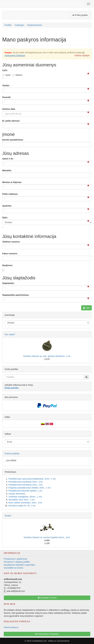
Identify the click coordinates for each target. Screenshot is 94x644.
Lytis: (5, 70)
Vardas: (6, 85)
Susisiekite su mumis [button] (47, 598)
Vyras (6, 75)
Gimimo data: (9, 109)
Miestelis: (7, 170)
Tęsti (86, 308)
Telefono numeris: (11, 242)
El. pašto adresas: (11, 121)
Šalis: (5, 218)
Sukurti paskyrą (11, 627)
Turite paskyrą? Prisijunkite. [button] (47, 634)
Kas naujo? (10, 334)
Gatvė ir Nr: (8, 159)
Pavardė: (7, 97)
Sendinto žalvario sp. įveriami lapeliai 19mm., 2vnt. (47, 537)
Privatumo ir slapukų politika (17, 562)
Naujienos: (8, 265)
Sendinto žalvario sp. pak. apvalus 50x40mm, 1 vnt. (47, 356)
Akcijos (8, 516)
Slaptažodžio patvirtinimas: (16, 295)
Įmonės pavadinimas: (13, 140)
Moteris (17, 75)
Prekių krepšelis (12, 454)
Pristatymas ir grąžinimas (15, 559)
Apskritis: (7, 206)
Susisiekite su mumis (14, 568)
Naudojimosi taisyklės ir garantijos (19, 565)
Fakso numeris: (10, 254)
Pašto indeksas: (10, 194)
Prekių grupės (80, 15)
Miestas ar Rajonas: (12, 182)
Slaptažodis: (8, 283)
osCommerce (63, 641)
